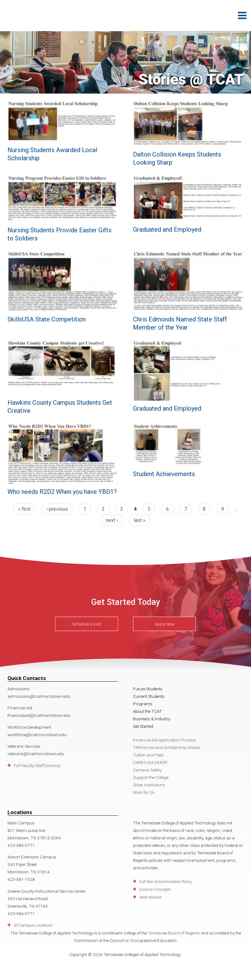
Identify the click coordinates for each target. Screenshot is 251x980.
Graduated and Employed (167, 229)
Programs (143, 704)
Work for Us (144, 792)
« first (24, 509)
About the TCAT (147, 711)
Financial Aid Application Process (164, 740)
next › (112, 520)
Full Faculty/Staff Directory (37, 765)
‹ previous (57, 509)
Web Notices (151, 897)
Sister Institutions (149, 785)
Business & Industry (152, 719)
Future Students (148, 689)
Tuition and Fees (148, 755)
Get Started (143, 726)
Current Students (149, 696)
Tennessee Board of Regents (174, 933)
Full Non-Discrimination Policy (166, 881)
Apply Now (164, 624)
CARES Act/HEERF (150, 762)
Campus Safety (147, 770)
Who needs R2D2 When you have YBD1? (62, 492)
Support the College (151, 777)
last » (140, 520)
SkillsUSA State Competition (47, 319)
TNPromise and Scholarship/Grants (167, 747)
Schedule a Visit (87, 624)
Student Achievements (164, 474)
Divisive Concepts (155, 889)
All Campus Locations (33, 925)
